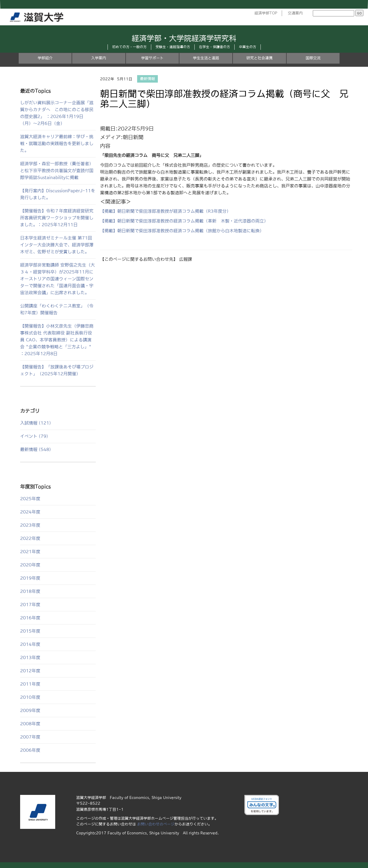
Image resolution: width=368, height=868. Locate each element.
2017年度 (30, 605)
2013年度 (30, 657)
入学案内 (99, 58)
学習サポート (152, 58)
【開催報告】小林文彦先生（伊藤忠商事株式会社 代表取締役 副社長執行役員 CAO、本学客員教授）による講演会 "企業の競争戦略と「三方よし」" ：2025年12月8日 (57, 340)
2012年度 (30, 671)
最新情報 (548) (36, 449)
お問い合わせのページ (156, 824)
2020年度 (30, 565)
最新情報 (147, 79)
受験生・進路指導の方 (173, 47)
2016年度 (30, 618)
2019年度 (30, 578)
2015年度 (30, 631)
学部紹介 (45, 58)
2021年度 (30, 552)
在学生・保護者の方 (214, 47)
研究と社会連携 (259, 58)
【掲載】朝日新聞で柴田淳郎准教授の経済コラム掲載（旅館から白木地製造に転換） (182, 231)
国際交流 (313, 58)
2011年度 (30, 684)
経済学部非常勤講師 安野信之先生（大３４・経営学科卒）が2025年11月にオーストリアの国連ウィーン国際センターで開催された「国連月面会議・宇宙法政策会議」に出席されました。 (57, 279)
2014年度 (30, 644)
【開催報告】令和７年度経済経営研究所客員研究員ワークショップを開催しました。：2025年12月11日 (57, 218)
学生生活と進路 (206, 58)
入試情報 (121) (36, 423)
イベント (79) (34, 436)
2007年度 (30, 737)
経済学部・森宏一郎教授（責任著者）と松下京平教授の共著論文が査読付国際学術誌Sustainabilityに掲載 (57, 171)
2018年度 (30, 591)
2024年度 (30, 512)
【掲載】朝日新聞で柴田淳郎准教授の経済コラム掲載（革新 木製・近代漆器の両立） (184, 221)
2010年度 (30, 697)
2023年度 (30, 525)
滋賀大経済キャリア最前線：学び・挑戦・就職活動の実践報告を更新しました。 (57, 143)
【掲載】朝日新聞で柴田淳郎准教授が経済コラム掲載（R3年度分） (165, 211)
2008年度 (30, 724)
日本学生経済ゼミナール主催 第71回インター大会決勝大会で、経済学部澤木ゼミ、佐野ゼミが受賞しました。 (57, 245)
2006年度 (30, 750)
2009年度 (30, 710)
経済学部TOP (266, 13)
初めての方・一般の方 (129, 47)
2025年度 (30, 499)
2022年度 (30, 538)
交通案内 (295, 13)
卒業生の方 (248, 47)
